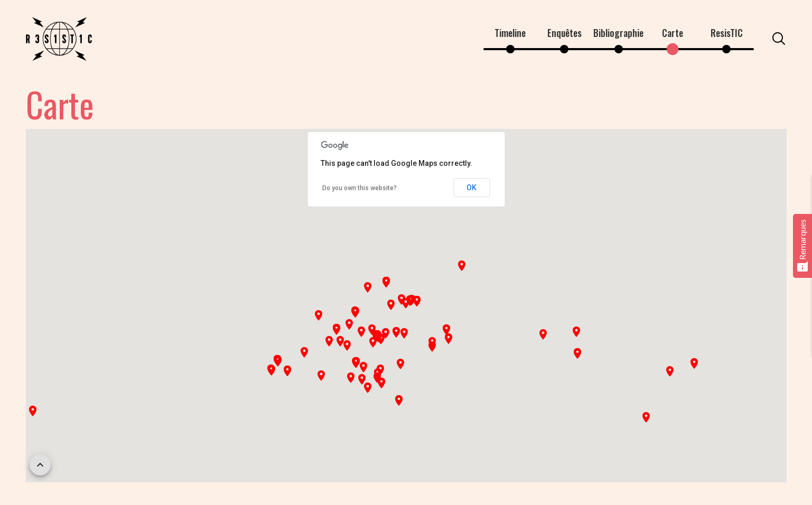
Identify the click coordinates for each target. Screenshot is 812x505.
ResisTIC (727, 33)
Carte (673, 33)
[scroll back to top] (40, 465)
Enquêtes (564, 33)
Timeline (510, 33)
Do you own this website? (360, 188)
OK (472, 188)
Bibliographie (618, 33)
